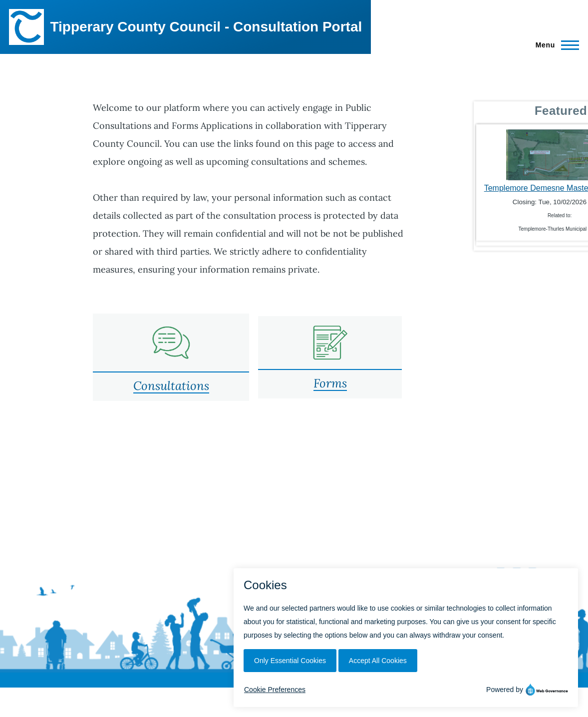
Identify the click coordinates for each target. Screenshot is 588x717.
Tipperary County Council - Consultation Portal (206, 27)
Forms (330, 383)
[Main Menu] (554, 45)
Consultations (171, 386)
